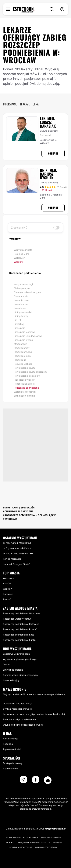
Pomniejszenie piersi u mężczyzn (20, 675)
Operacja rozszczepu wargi (17, 703)
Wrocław (19, 262)
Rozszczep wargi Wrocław (17, 619)
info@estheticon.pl (55, 829)
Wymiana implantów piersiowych (21, 659)
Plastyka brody (22, 348)
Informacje (10, 104)
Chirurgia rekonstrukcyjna (27, 292)
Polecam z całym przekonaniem (20, 719)
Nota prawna (55, 842)
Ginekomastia (21, 296)
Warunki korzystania (46, 847)
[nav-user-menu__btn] (62, 9)
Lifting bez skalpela (13, 670)
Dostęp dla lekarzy (13, 763)
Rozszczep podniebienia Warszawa (22, 613)
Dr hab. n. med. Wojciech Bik (18, 553)
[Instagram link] (23, 781)
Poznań (7, 599)
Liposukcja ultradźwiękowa (28, 336)
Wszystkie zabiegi (23, 284)
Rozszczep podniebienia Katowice (21, 624)
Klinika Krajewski (12, 559)
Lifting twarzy (21, 316)
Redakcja (8, 744)
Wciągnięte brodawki (25, 392)
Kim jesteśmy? (11, 739)
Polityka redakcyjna (21, 847)
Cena (36, 104)
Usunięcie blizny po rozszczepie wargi (23, 725)
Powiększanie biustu (25, 368)
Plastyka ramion (22, 356)
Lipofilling (19, 324)
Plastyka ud (20, 360)
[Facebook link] (36, 781)
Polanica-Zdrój (22, 254)
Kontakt (53, 153)
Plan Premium (10, 769)
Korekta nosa (21, 304)
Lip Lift (17, 320)
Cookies (9, 842)
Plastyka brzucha (23, 352)
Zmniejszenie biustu (24, 396)
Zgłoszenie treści (12, 749)
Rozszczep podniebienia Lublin (19, 640)
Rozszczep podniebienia (27, 388)
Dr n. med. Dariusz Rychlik (48, 174)
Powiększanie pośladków (27, 376)
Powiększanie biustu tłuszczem (30, 372)
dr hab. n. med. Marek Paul (17, 543)
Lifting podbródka (23, 312)
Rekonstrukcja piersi (24, 384)
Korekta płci (20, 308)
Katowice (8, 594)
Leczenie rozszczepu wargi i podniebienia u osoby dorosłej (34, 714)
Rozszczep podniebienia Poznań (20, 629)
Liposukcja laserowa (25, 332)
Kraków (7, 583)
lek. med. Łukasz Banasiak (48, 122)
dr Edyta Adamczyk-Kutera (17, 548)
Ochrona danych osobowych (22, 837)
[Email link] (48, 780)
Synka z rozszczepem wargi (18, 709)
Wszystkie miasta (23, 250)
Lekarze (25, 104)
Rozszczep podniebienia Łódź (19, 635)
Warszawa (9, 578)
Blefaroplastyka (22, 288)
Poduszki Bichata (23, 364)
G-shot (7, 664)
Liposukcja (20, 328)
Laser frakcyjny (11, 680)
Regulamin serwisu (51, 837)
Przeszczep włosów (24, 380)
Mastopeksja (21, 344)
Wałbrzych (19, 258)
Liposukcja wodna (23, 340)
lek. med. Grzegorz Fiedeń (17, 564)
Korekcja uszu (21, 300)
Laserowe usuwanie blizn (16, 654)
